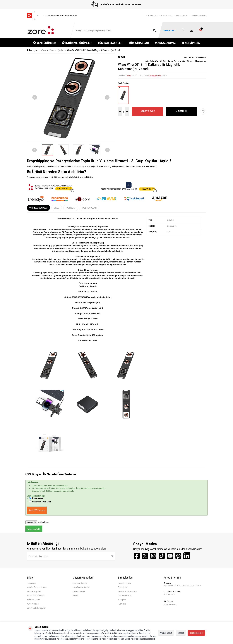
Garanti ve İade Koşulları (36, 608)
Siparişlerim (123, 587)
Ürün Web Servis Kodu (41, 502)
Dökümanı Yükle (34, 529)
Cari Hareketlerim (125, 595)
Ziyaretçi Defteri (79, 591)
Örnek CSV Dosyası (37, 510)
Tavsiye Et (71, 208)
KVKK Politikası (33, 604)
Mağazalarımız (167, 15)
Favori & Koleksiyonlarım (128, 591)
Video (57, 208)
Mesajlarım (122, 600)
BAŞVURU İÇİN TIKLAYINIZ (144, 166)
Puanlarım (122, 604)
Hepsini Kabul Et (196, 633)
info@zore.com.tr (170, 605)
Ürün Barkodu (37, 498)
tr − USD (33, 15)
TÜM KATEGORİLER (110, 43)
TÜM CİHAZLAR (139, 43)
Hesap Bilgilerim (124, 583)
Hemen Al (182, 111)
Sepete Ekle (148, 111)
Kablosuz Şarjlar (56, 50)
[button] (35, 97)
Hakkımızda (153, 15)
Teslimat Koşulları (34, 591)
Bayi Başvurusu (182, 15)
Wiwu (43, 50)
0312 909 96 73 (169, 595)
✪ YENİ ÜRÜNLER (44, 43)
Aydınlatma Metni (34, 600)
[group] (71, 97)
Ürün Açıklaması (38, 208)
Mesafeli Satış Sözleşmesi (37, 587)
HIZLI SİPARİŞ (191, 43)
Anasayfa (32, 50)
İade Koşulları (89, 208)
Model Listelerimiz (199, 15)
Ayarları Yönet (166, 633)
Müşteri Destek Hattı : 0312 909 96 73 (60, 15)
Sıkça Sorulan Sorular (81, 587)
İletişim (75, 595)
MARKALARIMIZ (165, 43)
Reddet (181, 633)
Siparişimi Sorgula (80, 583)
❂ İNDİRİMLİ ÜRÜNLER (77, 43)
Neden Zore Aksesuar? (36, 595)
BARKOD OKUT (170, 30)
